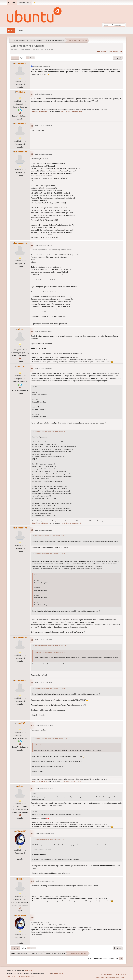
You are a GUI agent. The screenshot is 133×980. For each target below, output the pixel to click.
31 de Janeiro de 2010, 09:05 (43, 369)
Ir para (90, 958)
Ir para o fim (15, 58)
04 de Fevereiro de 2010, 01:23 (45, 881)
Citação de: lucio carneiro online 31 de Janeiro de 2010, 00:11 (51, 431)
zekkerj (21, 329)
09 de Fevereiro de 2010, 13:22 (40, 922)
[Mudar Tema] (35, 2)
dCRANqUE (21, 831)
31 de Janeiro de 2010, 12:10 (43, 683)
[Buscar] (112, 25)
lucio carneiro (21, 63)
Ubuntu (48, 973)
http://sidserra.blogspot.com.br (71, 112)
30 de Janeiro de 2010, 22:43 (43, 126)
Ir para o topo (15, 948)
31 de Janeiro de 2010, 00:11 (43, 154)
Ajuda (98, 977)
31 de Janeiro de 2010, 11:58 (43, 640)
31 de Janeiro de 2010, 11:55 (43, 530)
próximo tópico (116, 51)
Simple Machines (27, 976)
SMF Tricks (29, 970)
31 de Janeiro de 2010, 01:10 (43, 332)
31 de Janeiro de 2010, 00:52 (43, 245)
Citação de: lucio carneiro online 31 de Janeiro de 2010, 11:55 (51, 646)
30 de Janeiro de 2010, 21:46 (43, 94)
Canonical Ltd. (58, 973)
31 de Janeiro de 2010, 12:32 (44, 725)
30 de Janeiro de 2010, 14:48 (41, 66)
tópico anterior (103, 51)
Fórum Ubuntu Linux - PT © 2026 (114, 974)
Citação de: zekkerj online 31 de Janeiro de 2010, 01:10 (49, 536)
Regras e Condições (108, 977)
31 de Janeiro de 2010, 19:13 (44, 788)
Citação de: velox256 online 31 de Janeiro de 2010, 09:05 (50, 553)
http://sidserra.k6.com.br (41, 112)
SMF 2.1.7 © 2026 (13, 976)
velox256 (21, 92)
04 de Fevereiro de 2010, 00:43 (45, 834)
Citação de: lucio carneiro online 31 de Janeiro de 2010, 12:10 (51, 738)
